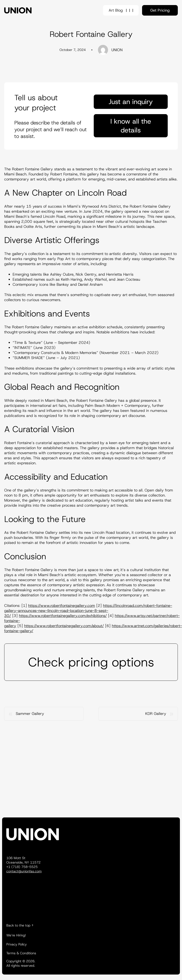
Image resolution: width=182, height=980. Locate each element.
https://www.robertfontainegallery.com (62, 606)
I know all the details (131, 126)
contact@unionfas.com (24, 871)
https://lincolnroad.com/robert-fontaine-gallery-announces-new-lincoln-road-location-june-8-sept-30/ (88, 611)
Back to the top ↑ (20, 925)
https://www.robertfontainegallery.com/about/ (64, 626)
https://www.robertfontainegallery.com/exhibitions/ (63, 616)
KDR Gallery (156, 714)
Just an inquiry (131, 102)
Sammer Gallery (30, 714)
